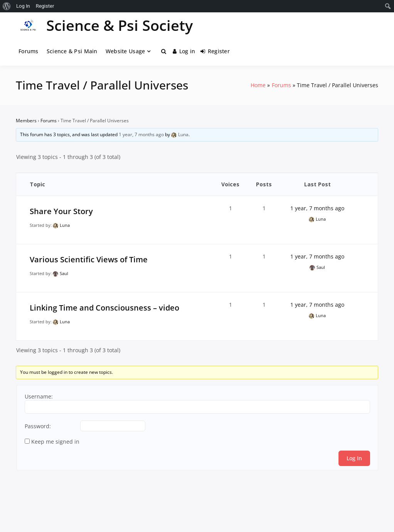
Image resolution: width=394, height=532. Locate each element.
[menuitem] (7, 6)
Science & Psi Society (120, 25)
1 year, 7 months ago (141, 134)
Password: (38, 426)
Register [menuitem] (45, 6)
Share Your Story (61, 211)
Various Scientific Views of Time (89, 259)
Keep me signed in (55, 442)
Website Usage (125, 51)
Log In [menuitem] (23, 6)
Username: (39, 397)
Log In (354, 458)
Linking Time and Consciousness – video (104, 308)
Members (26, 121)
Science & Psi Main (72, 51)
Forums (29, 51)
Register (215, 51)
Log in (184, 51)
